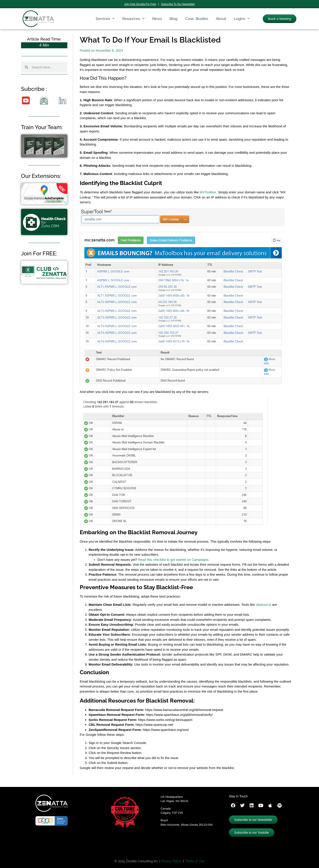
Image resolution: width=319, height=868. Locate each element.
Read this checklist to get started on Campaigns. (174, 560)
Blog (173, 19)
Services (105, 19)
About (221, 19)
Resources (133, 19)
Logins (242, 19)
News (157, 19)
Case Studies (196, 19)
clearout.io (264, 605)
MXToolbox (208, 192)
